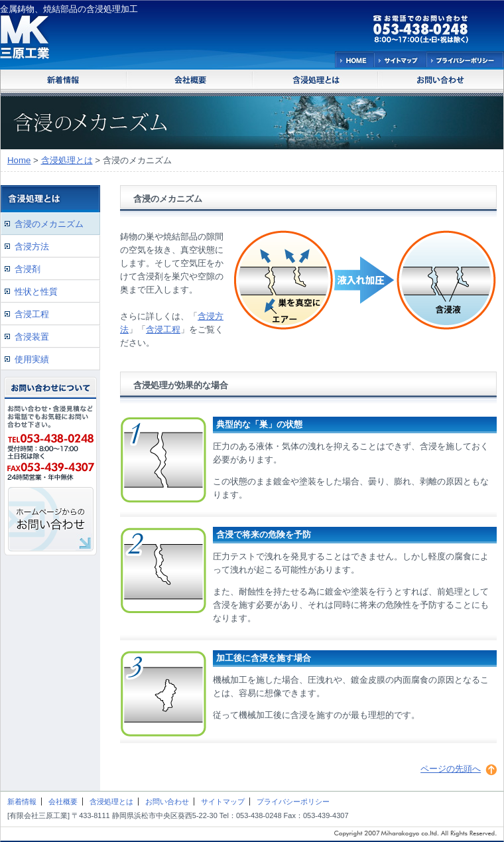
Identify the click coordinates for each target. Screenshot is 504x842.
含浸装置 (32, 337)
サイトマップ (223, 802)
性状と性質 (36, 292)
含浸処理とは (67, 160)
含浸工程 (163, 329)
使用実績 (32, 359)
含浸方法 (32, 246)
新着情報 (22, 802)
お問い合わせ (167, 802)
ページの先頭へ (451, 769)
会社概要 (63, 802)
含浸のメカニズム (49, 224)
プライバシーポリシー (293, 802)
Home (19, 160)
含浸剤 (28, 269)
